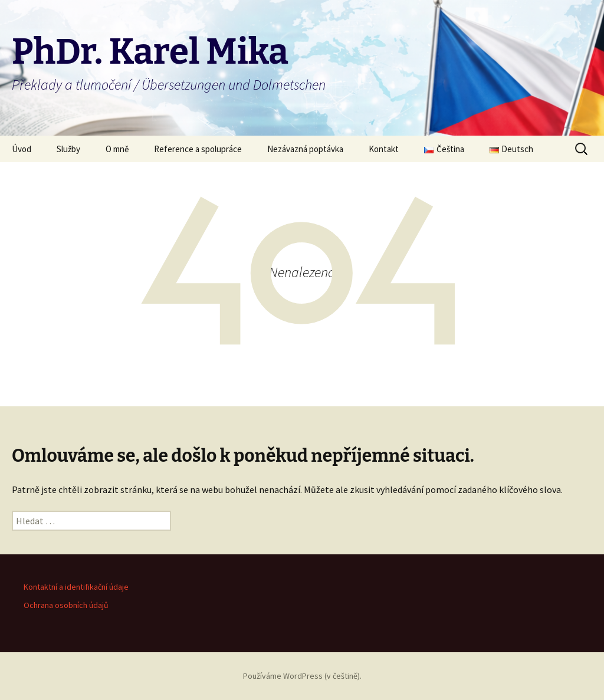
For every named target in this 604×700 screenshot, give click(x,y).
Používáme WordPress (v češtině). (302, 676)
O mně (117, 149)
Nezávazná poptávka (305, 149)
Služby (68, 149)
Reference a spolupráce (198, 149)
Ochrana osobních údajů (66, 605)
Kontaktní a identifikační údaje (76, 587)
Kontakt (384, 149)
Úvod (22, 149)
